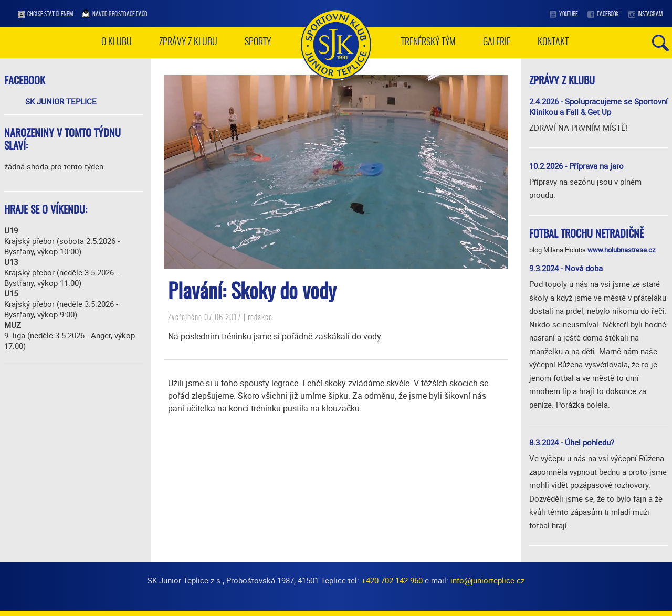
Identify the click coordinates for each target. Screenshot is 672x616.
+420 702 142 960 (392, 580)
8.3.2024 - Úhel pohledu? (572, 442)
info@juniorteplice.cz (487, 580)
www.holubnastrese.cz (621, 250)
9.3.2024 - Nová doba (566, 268)
